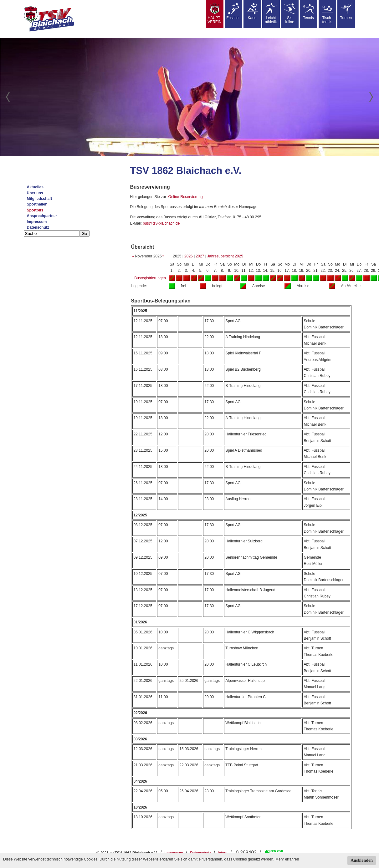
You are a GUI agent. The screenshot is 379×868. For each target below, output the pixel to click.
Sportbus (35, 210)
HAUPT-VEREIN (215, 14)
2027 (200, 256)
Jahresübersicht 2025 (225, 256)
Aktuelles (35, 187)
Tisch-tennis (327, 14)
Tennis (309, 12)
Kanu (252, 12)
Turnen (346, 12)
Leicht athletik (271, 14)
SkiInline (290, 14)
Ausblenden (362, 860)
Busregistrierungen (150, 278)
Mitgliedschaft (40, 199)
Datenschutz (38, 227)
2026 (189, 256)
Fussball (233, 12)
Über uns (35, 193)
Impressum (37, 222)
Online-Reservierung (186, 197)
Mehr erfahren (287, 859)
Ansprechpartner (42, 216)
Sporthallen (37, 204)
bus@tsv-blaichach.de (161, 223)
